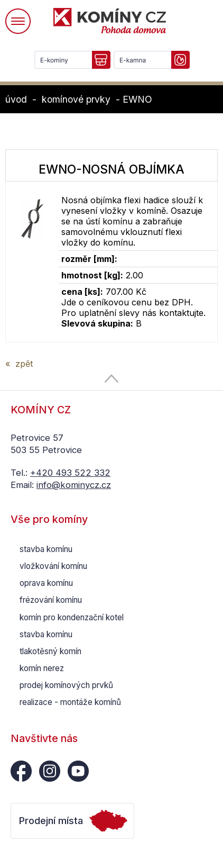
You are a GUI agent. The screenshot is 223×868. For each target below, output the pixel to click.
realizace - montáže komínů (70, 702)
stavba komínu (46, 549)
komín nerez (42, 668)
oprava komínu (46, 583)
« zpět (19, 364)
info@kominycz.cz (74, 485)
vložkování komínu (53, 566)
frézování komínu (51, 600)
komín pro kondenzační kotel (72, 617)
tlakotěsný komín (50, 651)
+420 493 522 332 (70, 473)
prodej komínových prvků (66, 685)
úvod (16, 99)
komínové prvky (76, 99)
